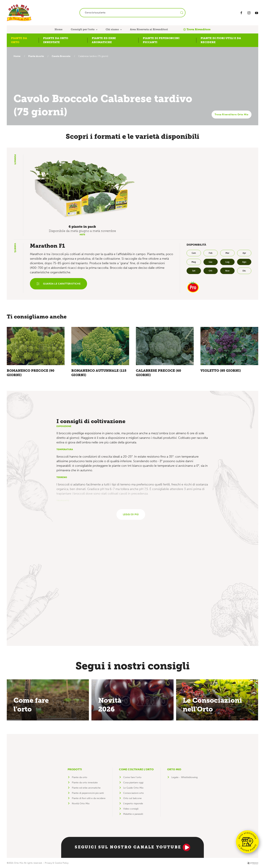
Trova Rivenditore (197, 29)
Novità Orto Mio (81, 804)
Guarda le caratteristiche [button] (58, 284)
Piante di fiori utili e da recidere (89, 798)
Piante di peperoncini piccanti (88, 793)
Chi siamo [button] (112, 29)
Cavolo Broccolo (63, 56)
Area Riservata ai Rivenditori (149, 29)
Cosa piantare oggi (133, 783)
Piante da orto (37, 56)
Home (58, 29)
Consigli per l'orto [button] (83, 29)
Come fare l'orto (132, 777)
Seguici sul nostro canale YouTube (132, 847)
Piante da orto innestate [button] (56, 40)
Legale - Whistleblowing (184, 777)
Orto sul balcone (132, 798)
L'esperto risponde (133, 804)
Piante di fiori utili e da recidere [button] (221, 40)
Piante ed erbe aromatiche (86, 788)
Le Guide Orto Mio (133, 788)
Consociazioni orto (134, 793)
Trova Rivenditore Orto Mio (232, 115)
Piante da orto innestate (85, 783)
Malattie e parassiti (133, 814)
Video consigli (131, 809)
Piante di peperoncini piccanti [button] (161, 40)
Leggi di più (131, 514)
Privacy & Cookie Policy (57, 863)
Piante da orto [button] (19, 40)
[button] (82, 189)
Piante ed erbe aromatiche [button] (104, 40)
